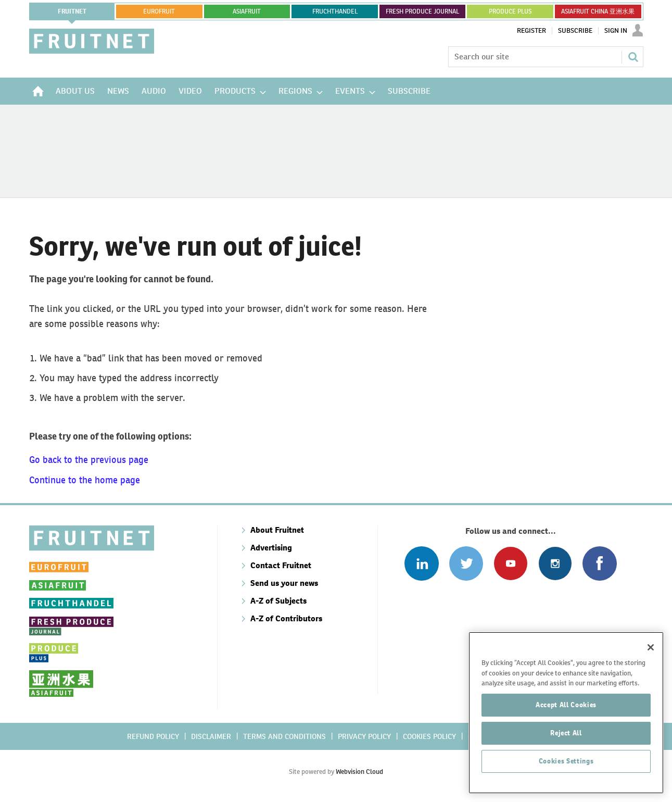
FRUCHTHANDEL (335, 11)
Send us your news (284, 583)
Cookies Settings (566, 781)
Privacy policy (364, 736)
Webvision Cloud (359, 772)
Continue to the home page (85, 480)
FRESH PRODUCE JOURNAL (422, 11)
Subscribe (575, 31)
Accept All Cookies (566, 725)
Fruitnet (72, 11)
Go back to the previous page (89, 460)
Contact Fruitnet (281, 565)
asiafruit (247, 11)
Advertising (271, 548)
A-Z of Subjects (278, 601)
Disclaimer (211, 736)
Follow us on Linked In (421, 563)
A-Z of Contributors (286, 618)
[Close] (651, 668)
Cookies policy (429, 736)
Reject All (566, 753)
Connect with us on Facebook (599, 563)
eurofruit (159, 11)
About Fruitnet (277, 530)
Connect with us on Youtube (510, 563)
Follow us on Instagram (555, 563)
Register (531, 31)
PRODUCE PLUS (510, 11)
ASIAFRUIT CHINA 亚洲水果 (598, 11)
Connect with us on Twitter (466, 563)
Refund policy (153, 736)
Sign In (616, 31)
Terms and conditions (284, 736)
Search (633, 57)
